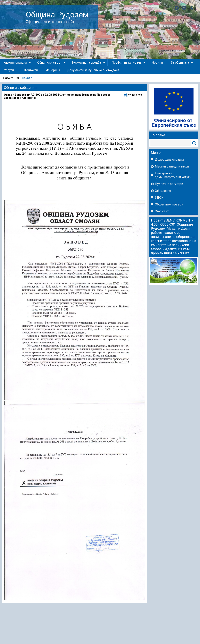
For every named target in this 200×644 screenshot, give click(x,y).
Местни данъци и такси (172, 166)
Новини (157, 63)
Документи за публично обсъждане (93, 70)
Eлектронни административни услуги (173, 175)
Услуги (11, 70)
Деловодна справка (170, 160)
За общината (182, 63)
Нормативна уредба (89, 63)
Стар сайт (162, 211)
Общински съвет (52, 63)
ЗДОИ (159, 198)
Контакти (31, 70)
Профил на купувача (129, 63)
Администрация (18, 63)
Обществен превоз (169, 204)
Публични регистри (169, 184)
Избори (53, 70)
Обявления (163, 191)
